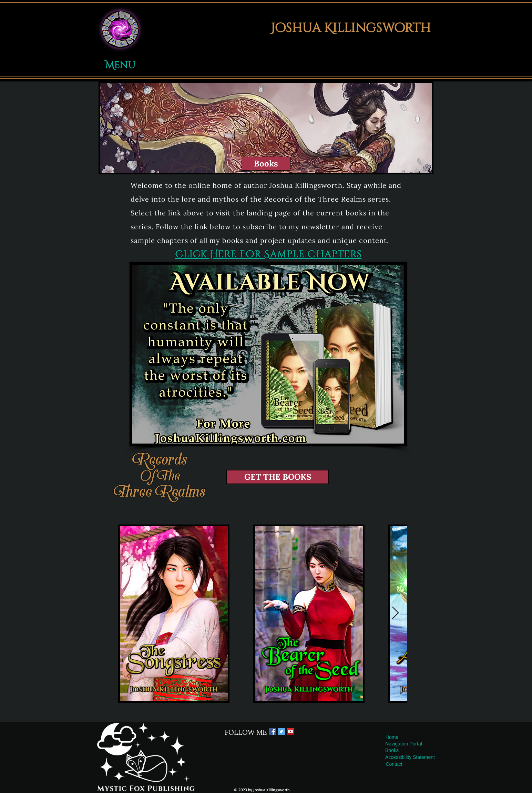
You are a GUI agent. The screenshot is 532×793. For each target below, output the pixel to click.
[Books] (266, 164)
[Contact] (394, 764)
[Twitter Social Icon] (281, 731)
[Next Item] (395, 613)
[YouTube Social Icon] (290, 731)
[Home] (392, 737)
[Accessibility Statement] (410, 757)
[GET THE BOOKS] (278, 477)
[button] (120, 29)
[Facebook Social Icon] (272, 731)
